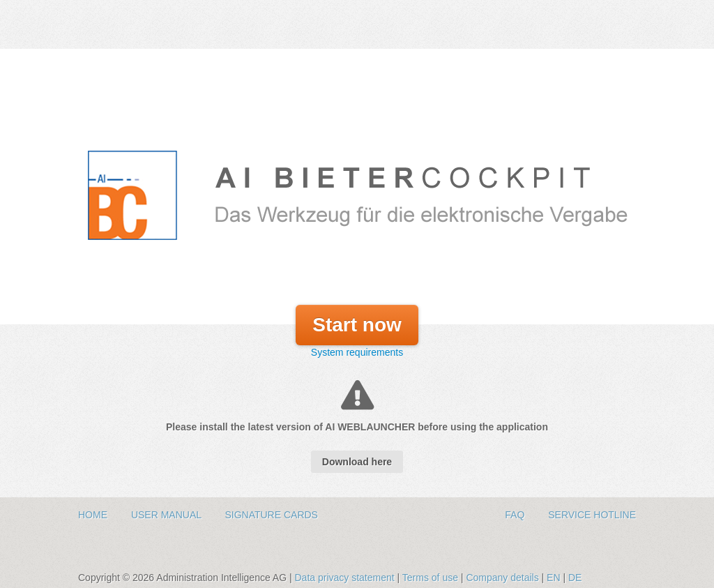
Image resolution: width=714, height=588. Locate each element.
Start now (357, 325)
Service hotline (592, 515)
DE (575, 578)
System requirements (357, 352)
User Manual (168, 515)
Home (94, 515)
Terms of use (432, 578)
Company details (503, 578)
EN (553, 578)
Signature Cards (271, 515)
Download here (357, 462)
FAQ (516, 515)
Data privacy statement (345, 578)
